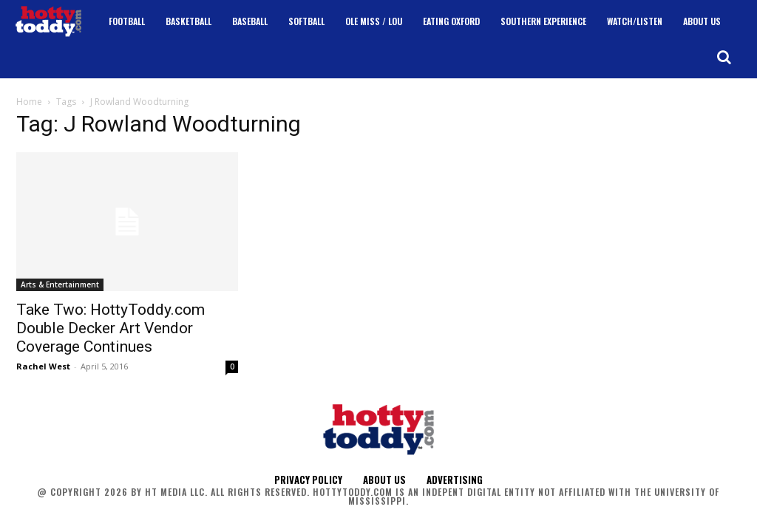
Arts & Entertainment (60, 284)
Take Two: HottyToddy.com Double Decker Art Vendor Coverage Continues (111, 328)
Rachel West (43, 366)
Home (29, 102)
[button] (724, 57)
